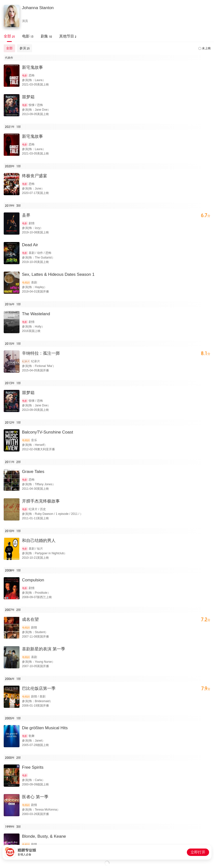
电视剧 (26, 283)
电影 (25, 76)
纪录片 (26, 361)
